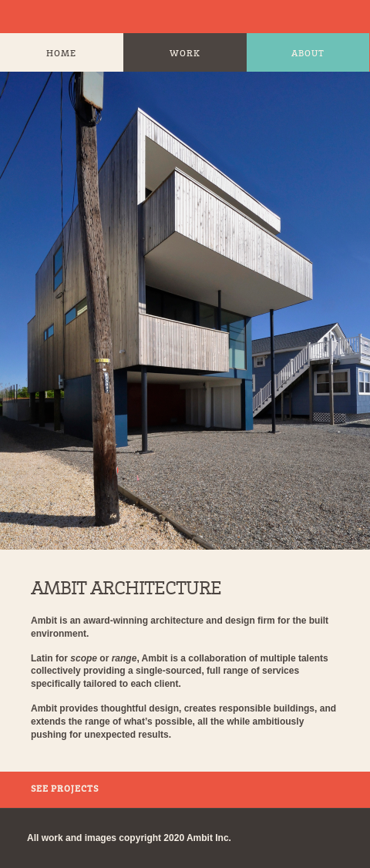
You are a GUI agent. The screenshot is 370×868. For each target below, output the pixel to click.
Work (185, 54)
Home (61, 54)
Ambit (27, 17)
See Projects (65, 789)
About (308, 54)
